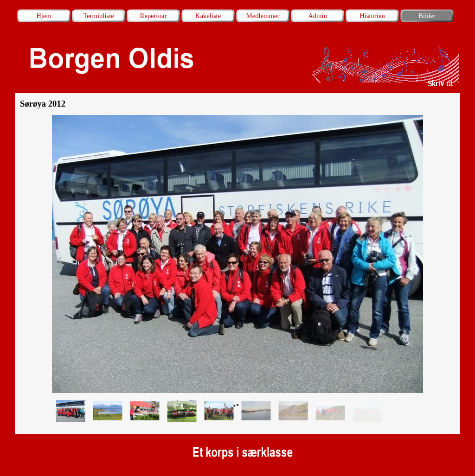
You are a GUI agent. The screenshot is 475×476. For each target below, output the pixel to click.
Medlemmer (263, 16)
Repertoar (154, 16)
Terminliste (99, 16)
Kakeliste (208, 16)
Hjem (44, 16)
